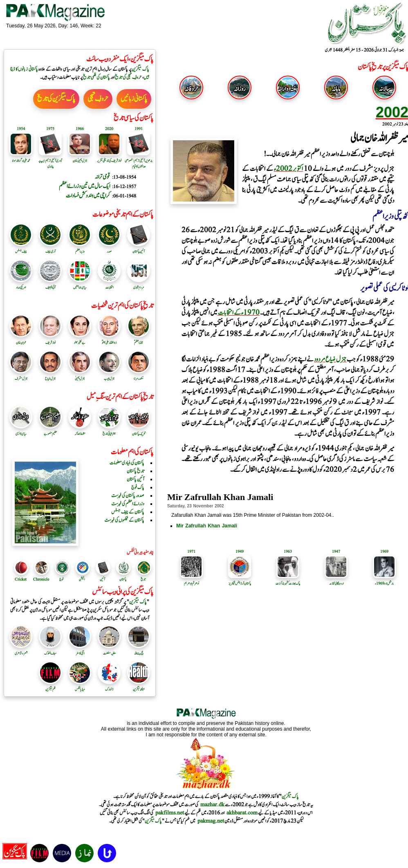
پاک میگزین (140, 69)
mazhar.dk (212, 805)
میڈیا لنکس (80, 686)
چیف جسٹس (21, 249)
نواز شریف (50, 340)
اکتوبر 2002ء (289, 169)
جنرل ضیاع (50, 376)
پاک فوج (138, 487)
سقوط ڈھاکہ (80, 431)
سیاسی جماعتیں (80, 285)
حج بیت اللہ (139, 650)
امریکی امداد (21, 285)
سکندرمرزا (139, 376)
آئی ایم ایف (50, 285)
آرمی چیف (50, 249)
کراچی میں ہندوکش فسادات (88, 196)
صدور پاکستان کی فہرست (128, 496)
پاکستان (123, 579)
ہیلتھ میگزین (139, 686)
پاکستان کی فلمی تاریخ (96, 77)
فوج (61, 579)
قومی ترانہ (102, 177)
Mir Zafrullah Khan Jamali (207, 526)
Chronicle (41, 579)
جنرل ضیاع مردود (330, 359)
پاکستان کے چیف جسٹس (128, 512)
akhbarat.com (242, 813)
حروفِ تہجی (98, 99)
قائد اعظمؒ (139, 340)
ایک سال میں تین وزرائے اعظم (84, 186)
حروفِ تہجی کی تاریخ (128, 77)
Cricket (21, 579)
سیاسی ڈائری (21, 431)
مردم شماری (139, 285)
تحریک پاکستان (139, 431)
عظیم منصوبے (50, 431)
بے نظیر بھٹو (80, 340)
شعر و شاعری (21, 650)
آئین (102, 579)
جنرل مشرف (21, 376)
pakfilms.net (170, 813)
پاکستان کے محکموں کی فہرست (124, 520)
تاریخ (143, 579)
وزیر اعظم (80, 249)
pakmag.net (211, 821)
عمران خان (21, 340)
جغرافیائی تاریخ (109, 431)
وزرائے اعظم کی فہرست (128, 504)
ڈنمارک (109, 686)
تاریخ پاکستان (136, 471)
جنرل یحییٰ (80, 376)
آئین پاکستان (139, 249)
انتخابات (109, 285)
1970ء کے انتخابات (239, 313)
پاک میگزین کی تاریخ (56, 99)
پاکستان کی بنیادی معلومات (127, 463)
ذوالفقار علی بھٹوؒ (109, 340)
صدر (109, 249)
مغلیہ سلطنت (109, 650)
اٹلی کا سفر (80, 650)
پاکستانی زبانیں (134, 99)
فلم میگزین (50, 686)
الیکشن (82, 579)
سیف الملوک (50, 650)
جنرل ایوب (109, 376)
